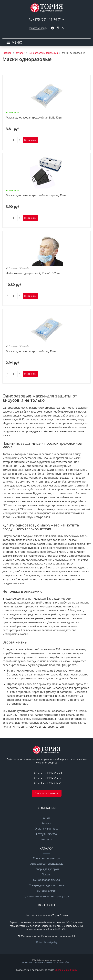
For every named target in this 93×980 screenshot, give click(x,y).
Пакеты (46, 874)
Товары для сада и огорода (46, 885)
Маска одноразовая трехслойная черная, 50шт (36, 196)
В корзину (30, 140)
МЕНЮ (17, 42)
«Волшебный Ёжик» (66, 970)
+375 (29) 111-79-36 (47, 778)
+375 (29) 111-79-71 (47, 19)
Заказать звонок (38, 28)
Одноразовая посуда (46, 880)
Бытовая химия (46, 891)
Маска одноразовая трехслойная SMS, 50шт (34, 118)
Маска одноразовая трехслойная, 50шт (31, 352)
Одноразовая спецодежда (47, 864)
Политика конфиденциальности (39, 962)
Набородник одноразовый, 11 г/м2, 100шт (33, 274)
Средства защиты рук (46, 858)
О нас (46, 818)
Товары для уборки (46, 869)
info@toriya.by (48, 942)
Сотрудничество (46, 834)
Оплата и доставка (46, 829)
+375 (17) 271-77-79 (47, 783)
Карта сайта (63, 962)
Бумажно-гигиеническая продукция (47, 896)
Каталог (46, 823)
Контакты (46, 839)
